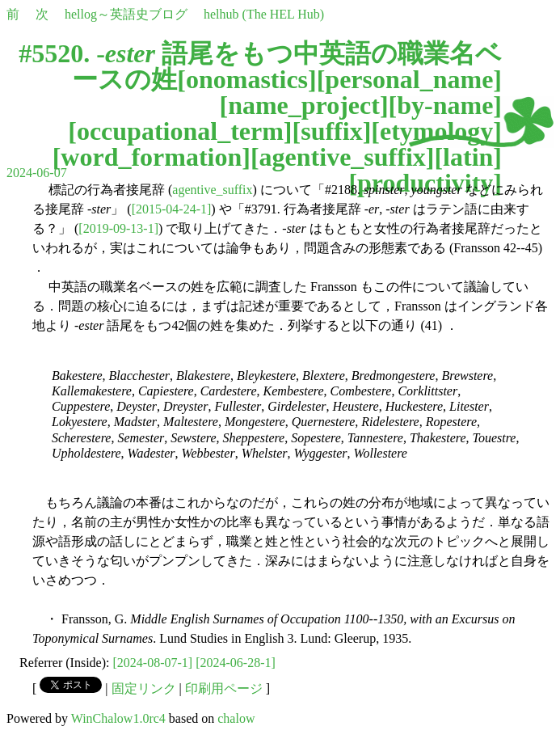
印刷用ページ (224, 688)
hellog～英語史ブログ (126, 14)
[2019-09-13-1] (118, 228)
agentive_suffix (343, 157)
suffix (331, 131)
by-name (445, 105)
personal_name (409, 79)
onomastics (247, 79)
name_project (304, 105)
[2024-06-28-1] (236, 663)
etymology (436, 131)
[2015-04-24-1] (172, 209)
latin (468, 157)
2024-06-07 (37, 173)
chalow (236, 718)
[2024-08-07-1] (153, 663)
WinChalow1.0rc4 (118, 718)
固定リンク (144, 688)
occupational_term (180, 131)
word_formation (151, 157)
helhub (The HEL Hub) (264, 14)
